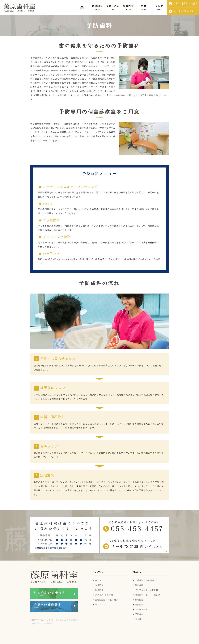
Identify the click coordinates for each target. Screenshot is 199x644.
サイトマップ (101, 605)
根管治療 (139, 600)
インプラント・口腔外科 (147, 590)
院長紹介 (99, 590)
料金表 (138, 619)
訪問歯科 (139, 605)
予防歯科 (139, 614)
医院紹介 (99, 585)
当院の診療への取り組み (107, 600)
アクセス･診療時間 (104, 595)
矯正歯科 (139, 585)
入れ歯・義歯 (141, 610)
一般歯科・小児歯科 (145, 580)
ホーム (98, 580)
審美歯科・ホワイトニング (148, 595)
